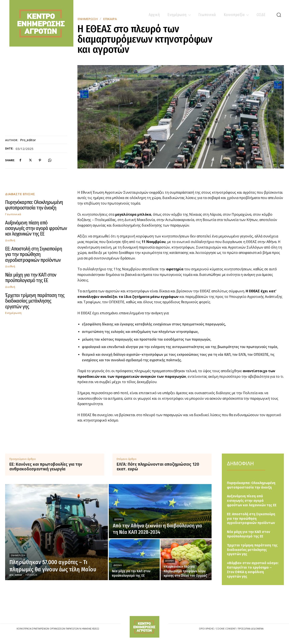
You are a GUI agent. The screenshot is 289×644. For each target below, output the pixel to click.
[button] (279, 15)
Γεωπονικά (13, 214)
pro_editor (28, 140)
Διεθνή (10, 240)
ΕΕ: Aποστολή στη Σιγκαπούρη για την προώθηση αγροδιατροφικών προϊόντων (34, 254)
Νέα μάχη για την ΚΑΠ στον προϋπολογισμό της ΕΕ (31, 278)
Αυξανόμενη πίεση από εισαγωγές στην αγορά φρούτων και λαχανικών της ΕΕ (36, 228)
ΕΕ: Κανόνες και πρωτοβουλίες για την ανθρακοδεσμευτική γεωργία (46, 467)
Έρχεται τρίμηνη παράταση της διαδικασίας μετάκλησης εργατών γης (35, 301)
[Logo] (144, 627)
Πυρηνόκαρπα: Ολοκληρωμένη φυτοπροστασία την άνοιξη (34, 205)
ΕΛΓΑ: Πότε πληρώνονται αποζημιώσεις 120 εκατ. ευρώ (158, 467)
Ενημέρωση (13, 313)
